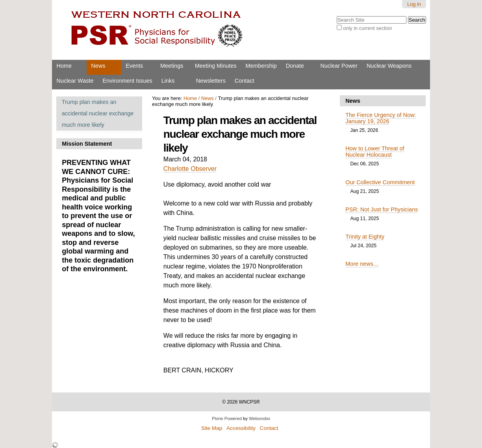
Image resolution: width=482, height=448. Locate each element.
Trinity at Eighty (365, 237)
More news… (362, 264)
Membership (261, 66)
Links (168, 81)
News (98, 66)
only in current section (367, 28)
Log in (414, 4)
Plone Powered (227, 418)
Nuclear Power (339, 66)
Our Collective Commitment (380, 182)
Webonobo (260, 418)
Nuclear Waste (75, 81)
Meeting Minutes (216, 66)
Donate (295, 66)
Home (64, 66)
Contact (245, 81)
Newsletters (211, 81)
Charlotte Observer (190, 169)
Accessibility (241, 428)
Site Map (212, 428)
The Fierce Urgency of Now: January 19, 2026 (381, 118)
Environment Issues (127, 81)
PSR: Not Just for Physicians (382, 209)
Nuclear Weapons (389, 66)
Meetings (172, 66)
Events (134, 66)
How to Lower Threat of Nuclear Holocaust (375, 152)
